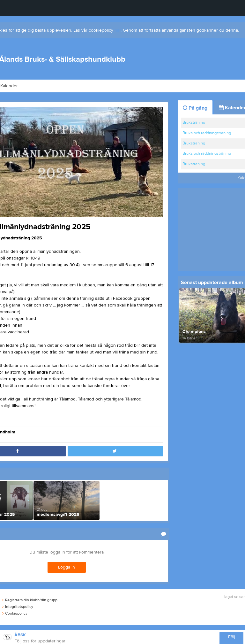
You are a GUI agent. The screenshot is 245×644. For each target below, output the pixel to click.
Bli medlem (143, 86)
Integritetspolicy (18, 607)
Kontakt (109, 86)
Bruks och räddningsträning (207, 133)
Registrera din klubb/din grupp (30, 600)
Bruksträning (194, 122)
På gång (195, 108)
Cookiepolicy (15, 613)
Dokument (219, 86)
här (118, 30)
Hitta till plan (182, 86)
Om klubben (43, 86)
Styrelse (78, 86)
